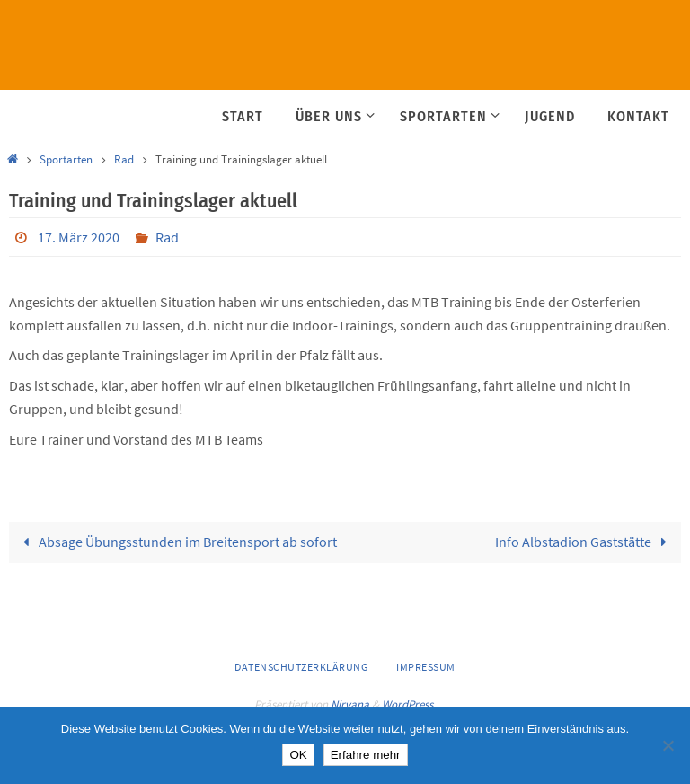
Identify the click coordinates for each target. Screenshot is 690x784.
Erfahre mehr (366, 755)
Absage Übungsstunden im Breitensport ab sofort (176, 542)
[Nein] (668, 745)
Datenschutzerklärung (301, 667)
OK (298, 755)
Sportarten (66, 159)
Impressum (426, 667)
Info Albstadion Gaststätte (585, 542)
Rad (124, 159)
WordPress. (409, 705)
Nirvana (350, 705)
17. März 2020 (79, 237)
